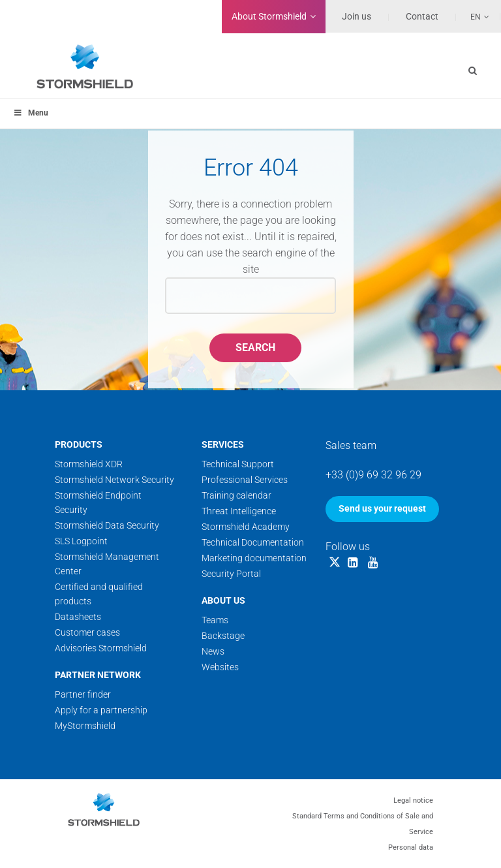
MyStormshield (85, 726)
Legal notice (413, 800)
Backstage (223, 636)
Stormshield (269, 16)
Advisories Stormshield (101, 648)
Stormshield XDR (89, 464)
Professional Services (245, 480)
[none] (473, 16)
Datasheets (78, 617)
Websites (220, 667)
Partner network (98, 675)
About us (223, 600)
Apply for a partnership (101, 710)
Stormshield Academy (246, 527)
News (213, 651)
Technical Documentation (253, 542)
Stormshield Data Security (107, 525)
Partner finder (83, 694)
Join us (357, 16)
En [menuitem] (476, 17)
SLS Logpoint (81, 541)
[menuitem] (473, 16)
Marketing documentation (254, 558)
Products (79, 444)
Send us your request (382, 508)
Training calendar (236, 495)
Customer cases (87, 632)
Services (223, 444)
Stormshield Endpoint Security (98, 503)
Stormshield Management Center (107, 564)
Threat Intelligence (239, 511)
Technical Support (238, 464)
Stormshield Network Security (114, 480)
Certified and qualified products (99, 594)
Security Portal (231, 574)
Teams (215, 620)
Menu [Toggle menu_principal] (31, 113)
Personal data (411, 847)
